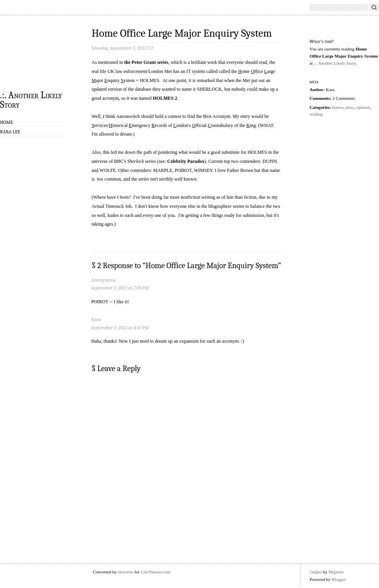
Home (7, 122)
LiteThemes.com (156, 572)
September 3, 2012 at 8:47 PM (120, 328)
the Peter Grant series (146, 62)
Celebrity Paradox (186, 161)
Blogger (339, 579)
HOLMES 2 (165, 98)
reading (316, 114)
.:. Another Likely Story (31, 99)
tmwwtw (126, 572)
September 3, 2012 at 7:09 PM (120, 288)
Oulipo (316, 572)
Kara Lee (10, 132)
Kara (96, 319)
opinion (363, 107)
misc (350, 107)
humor (338, 107)
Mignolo (336, 572)
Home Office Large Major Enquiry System (182, 33)
